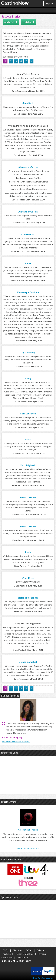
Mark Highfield (28, 465)
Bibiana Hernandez (28, 598)
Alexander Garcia (28, 167)
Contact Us (23, 957)
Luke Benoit (28, 234)
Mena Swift (28, 103)
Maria (28, 439)
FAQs (6, 950)
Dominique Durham (28, 292)
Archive (7, 954)
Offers (29, 950)
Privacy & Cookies (24, 954)
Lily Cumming (28, 352)
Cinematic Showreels (28, 830)
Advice (40, 950)
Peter (28, 263)
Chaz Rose (28, 578)
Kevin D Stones (28, 497)
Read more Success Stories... (16, 741)
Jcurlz (28, 552)
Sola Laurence (28, 413)
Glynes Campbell (28, 662)
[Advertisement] (28, 774)
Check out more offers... (28, 848)
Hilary (28, 378)
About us (17, 950)
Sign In (49, 3)
